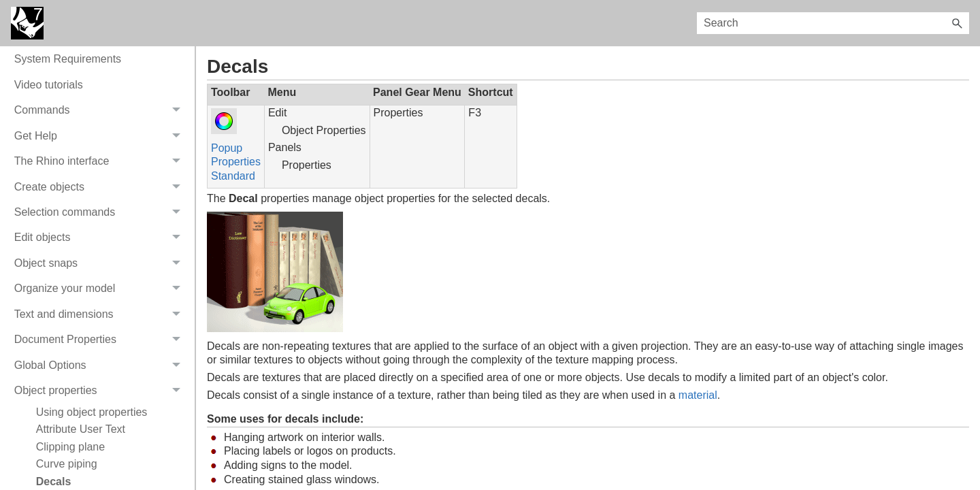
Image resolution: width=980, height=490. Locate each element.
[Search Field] (833, 23)
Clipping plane (70, 447)
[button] (957, 23)
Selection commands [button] (101, 212)
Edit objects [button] (101, 238)
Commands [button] (101, 111)
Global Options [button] (101, 365)
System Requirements (68, 59)
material (698, 395)
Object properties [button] (101, 390)
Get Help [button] (101, 136)
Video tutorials (49, 85)
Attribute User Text (81, 429)
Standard (233, 176)
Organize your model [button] (101, 289)
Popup (227, 148)
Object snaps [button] (101, 263)
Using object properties (92, 412)
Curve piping (67, 464)
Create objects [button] (101, 187)
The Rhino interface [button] (101, 161)
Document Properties (101, 339)
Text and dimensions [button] (101, 314)
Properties (236, 162)
